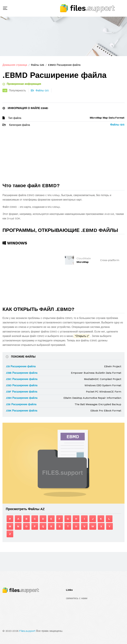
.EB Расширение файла (21, 366)
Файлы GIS (37, 65)
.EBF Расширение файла (21, 392)
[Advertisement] (63, 156)
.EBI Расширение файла (21, 404)
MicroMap (83, 262)
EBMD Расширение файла (64, 65)
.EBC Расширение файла (22, 379)
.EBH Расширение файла (22, 398)
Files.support (27, 631)
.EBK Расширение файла (21, 411)
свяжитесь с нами (77, 598)
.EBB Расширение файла (22, 373)
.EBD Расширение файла (22, 385)
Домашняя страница (15, 65)
